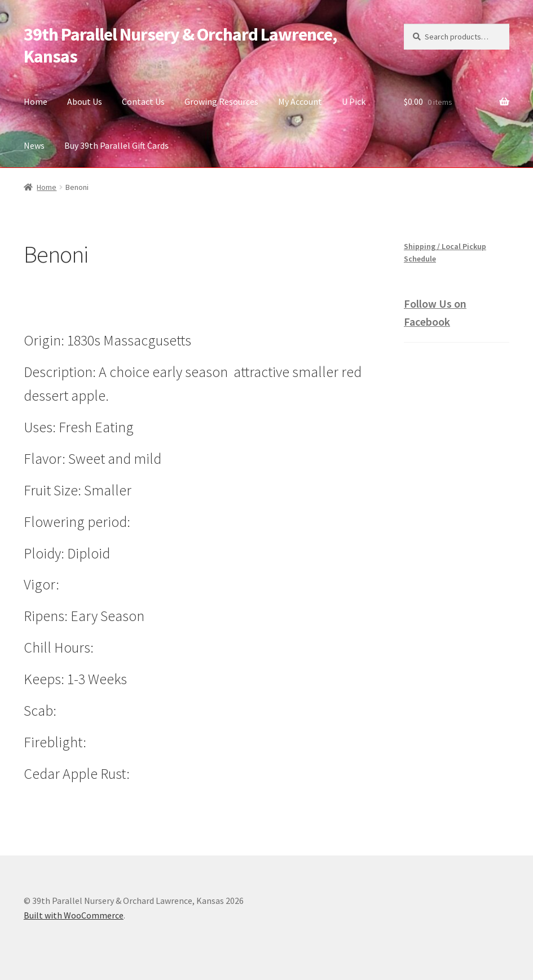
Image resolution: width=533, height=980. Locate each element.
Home (36, 101)
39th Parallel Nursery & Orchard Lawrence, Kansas (180, 45)
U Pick (354, 101)
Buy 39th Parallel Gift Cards (116, 145)
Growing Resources (221, 101)
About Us (85, 101)
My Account (300, 101)
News (34, 145)
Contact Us (143, 101)
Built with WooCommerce (74, 915)
